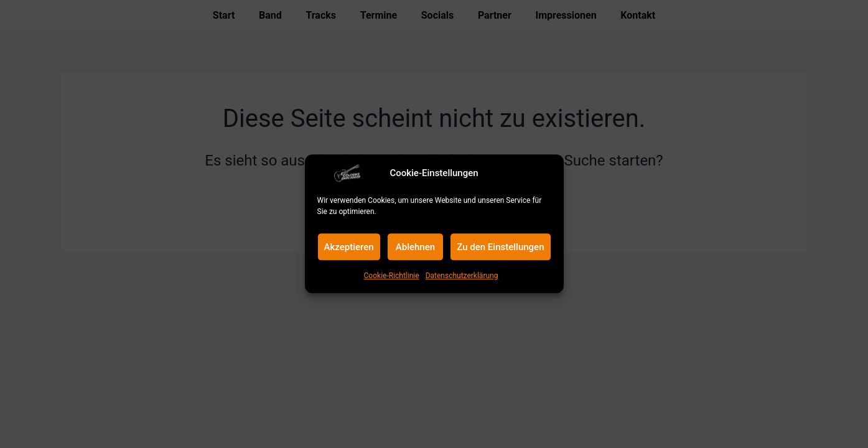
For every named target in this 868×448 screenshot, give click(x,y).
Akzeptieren (349, 247)
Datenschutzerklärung (462, 276)
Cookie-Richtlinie (392, 276)
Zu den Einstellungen (500, 247)
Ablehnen (415, 247)
